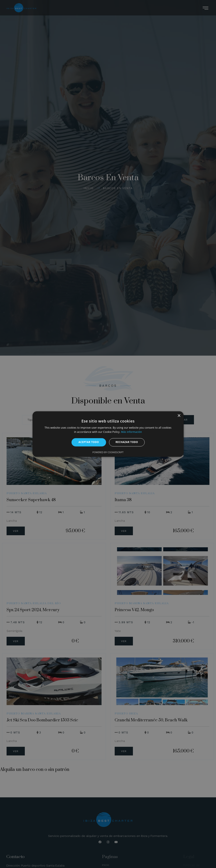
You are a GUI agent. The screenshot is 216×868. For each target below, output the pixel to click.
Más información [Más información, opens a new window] (131, 432)
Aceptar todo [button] (89, 442)
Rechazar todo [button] (127, 442)
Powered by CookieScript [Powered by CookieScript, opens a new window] (108, 452)
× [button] (179, 416)
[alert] (108, 434)
